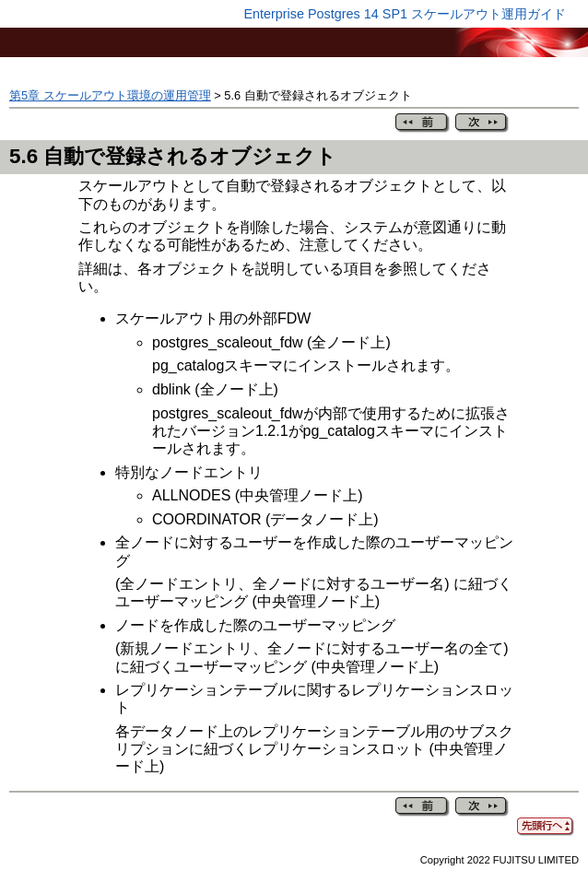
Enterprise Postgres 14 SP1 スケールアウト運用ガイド (405, 14)
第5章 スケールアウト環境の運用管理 (110, 95)
